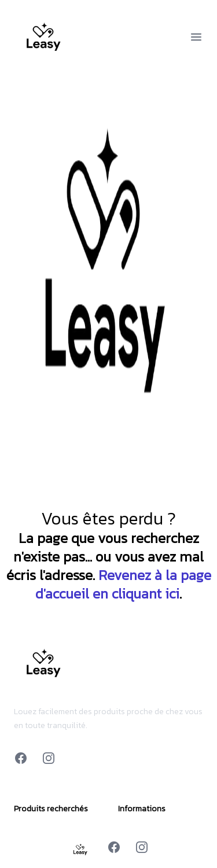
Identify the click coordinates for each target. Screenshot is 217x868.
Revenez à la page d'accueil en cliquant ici (123, 584)
